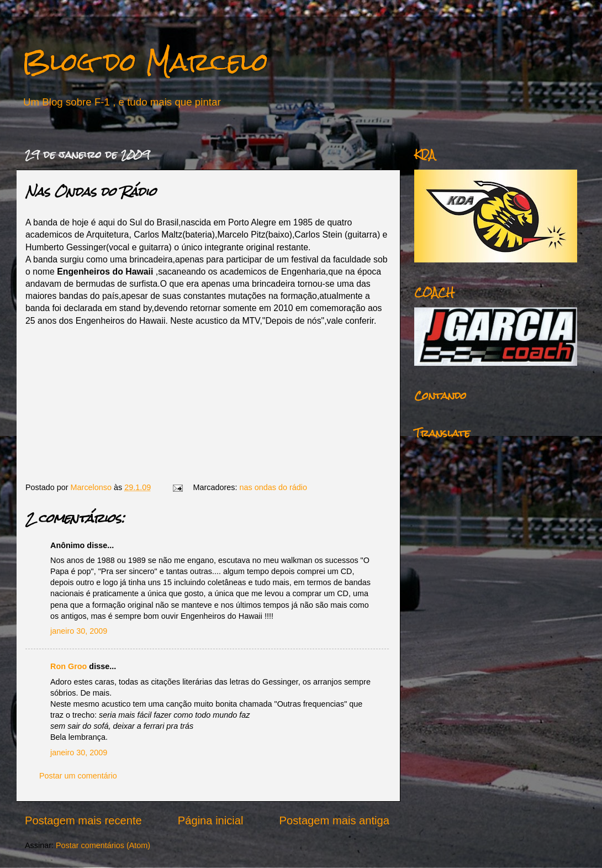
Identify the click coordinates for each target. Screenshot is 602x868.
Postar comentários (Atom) (103, 845)
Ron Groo (68, 666)
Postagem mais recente (83, 820)
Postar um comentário (78, 776)
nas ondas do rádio (273, 487)
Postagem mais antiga (334, 820)
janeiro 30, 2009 (79, 631)
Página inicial (211, 820)
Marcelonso (92, 487)
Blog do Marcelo (145, 62)
